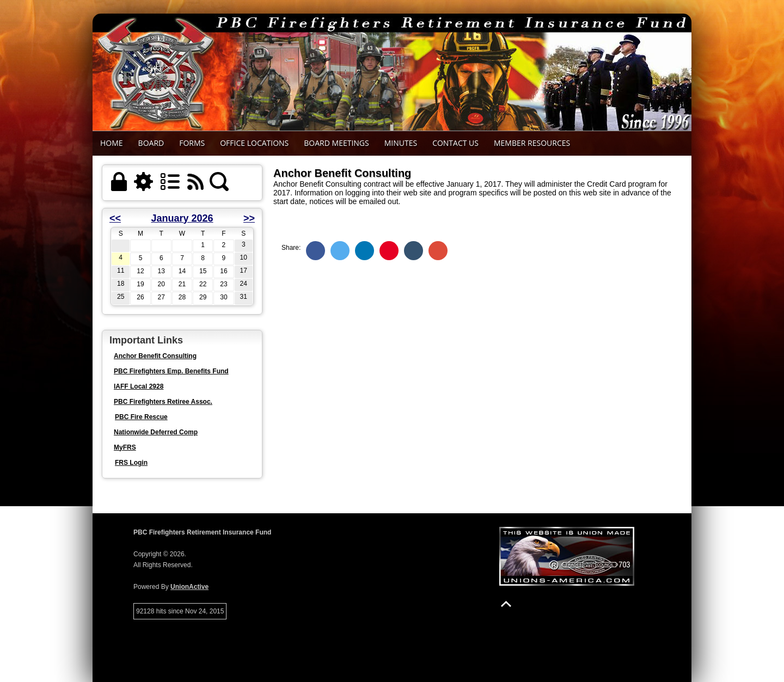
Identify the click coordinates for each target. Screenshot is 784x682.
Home (112, 143)
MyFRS (125, 447)
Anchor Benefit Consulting (155, 356)
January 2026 (182, 218)
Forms (192, 143)
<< (115, 218)
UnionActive (189, 587)
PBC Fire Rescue (141, 417)
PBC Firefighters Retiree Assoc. (163, 402)
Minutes (401, 143)
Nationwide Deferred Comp (156, 432)
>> (249, 218)
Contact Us (455, 143)
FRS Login (131, 463)
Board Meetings (336, 143)
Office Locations (254, 143)
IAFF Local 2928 (139, 386)
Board (151, 143)
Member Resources (532, 143)
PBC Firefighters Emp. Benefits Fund (171, 371)
